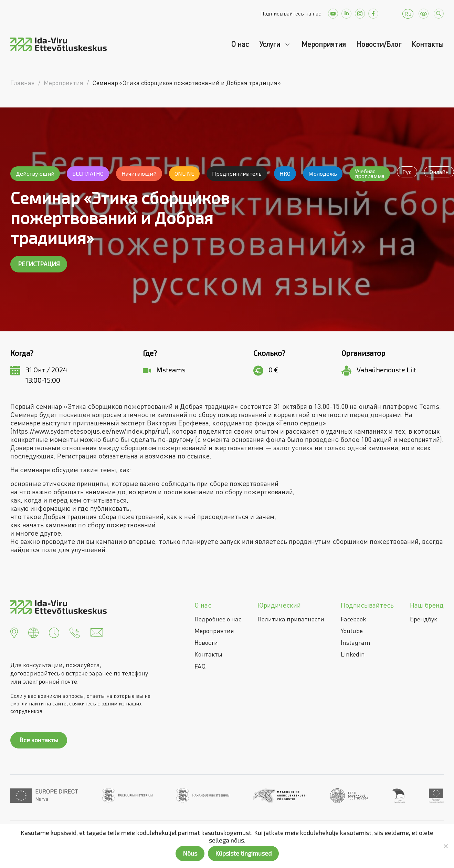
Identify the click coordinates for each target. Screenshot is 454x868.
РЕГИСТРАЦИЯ (39, 264)
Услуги (271, 44)
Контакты (428, 44)
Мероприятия (324, 44)
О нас (240, 44)
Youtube (352, 631)
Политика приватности (291, 619)
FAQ (200, 666)
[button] (14, 632)
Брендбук (424, 619)
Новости (206, 642)
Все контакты (39, 740)
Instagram (356, 642)
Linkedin (353, 654)
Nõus (190, 853)
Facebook (353, 619)
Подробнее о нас (218, 619)
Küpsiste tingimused (243, 853)
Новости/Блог (379, 44)
